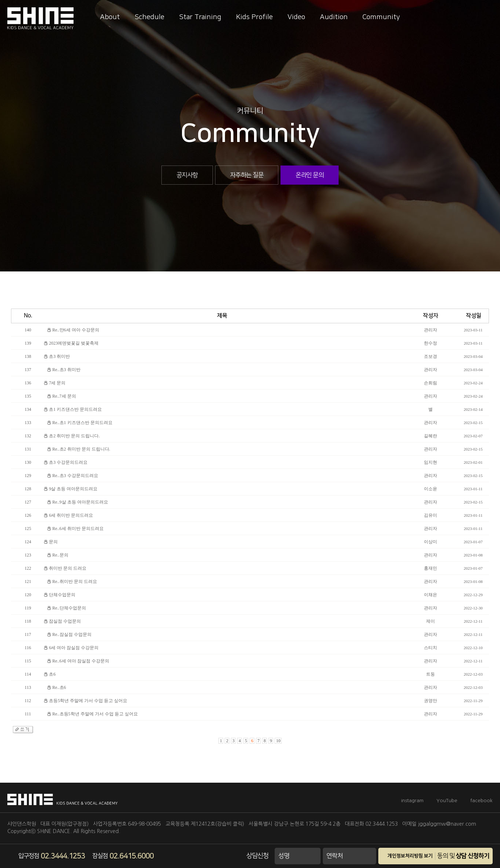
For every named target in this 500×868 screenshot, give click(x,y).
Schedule (149, 17)
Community (381, 17)
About (110, 17)
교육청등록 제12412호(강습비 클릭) (205, 824)
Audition (334, 17)
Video (296, 17)
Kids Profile (254, 17)
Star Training (200, 17)
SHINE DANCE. (54, 831)
